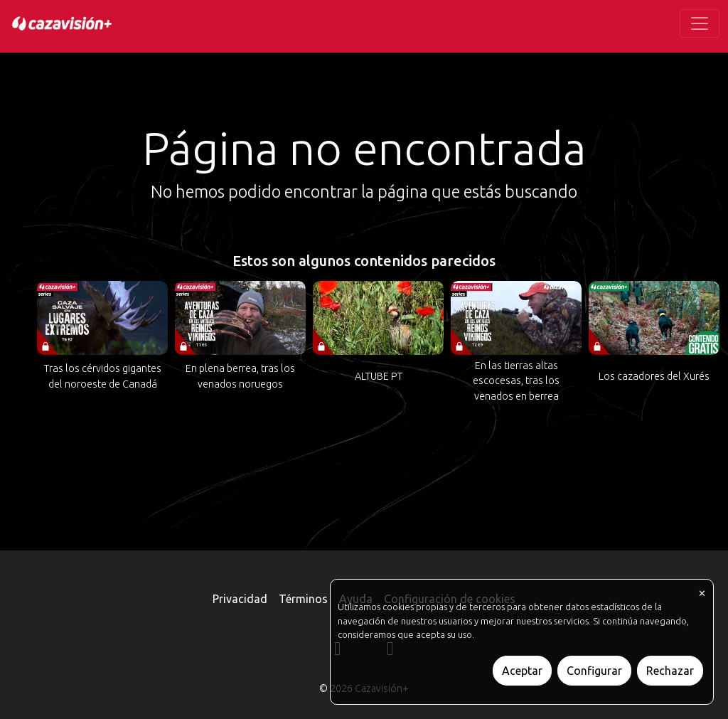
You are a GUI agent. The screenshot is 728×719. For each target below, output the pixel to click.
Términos (303, 599)
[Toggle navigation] (700, 23)
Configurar (594, 671)
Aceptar (522, 671)
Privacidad (240, 599)
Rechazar (670, 671)
